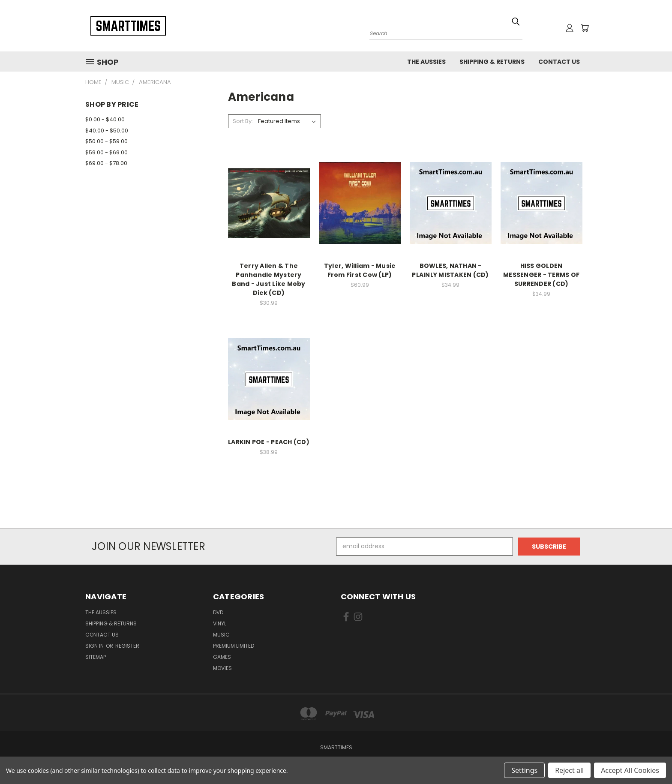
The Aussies (426, 62)
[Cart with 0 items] (585, 28)
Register (127, 646)
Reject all (569, 770)
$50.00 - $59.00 (106, 141)
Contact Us (559, 62)
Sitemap (96, 657)
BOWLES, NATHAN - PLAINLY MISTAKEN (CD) (450, 270)
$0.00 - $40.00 (105, 119)
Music (221, 635)
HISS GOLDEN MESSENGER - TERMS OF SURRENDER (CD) (541, 275)
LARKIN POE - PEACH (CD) (269, 442)
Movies (222, 668)
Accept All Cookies (630, 770)
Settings (524, 770)
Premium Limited (234, 646)
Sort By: (243, 121)
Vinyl (220, 623)
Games (222, 657)
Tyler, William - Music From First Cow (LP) (360, 270)
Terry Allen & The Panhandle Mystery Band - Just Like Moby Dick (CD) (268, 279)
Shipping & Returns (492, 62)
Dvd (218, 612)
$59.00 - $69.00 (106, 152)
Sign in (95, 646)
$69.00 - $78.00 (106, 163)
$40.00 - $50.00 (107, 131)
